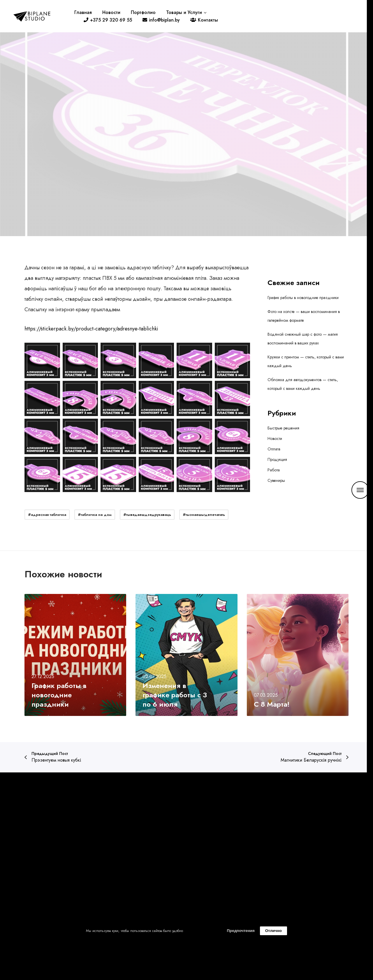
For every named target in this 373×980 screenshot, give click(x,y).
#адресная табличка (47, 515)
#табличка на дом (95, 515)
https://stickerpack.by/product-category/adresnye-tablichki (91, 329)
